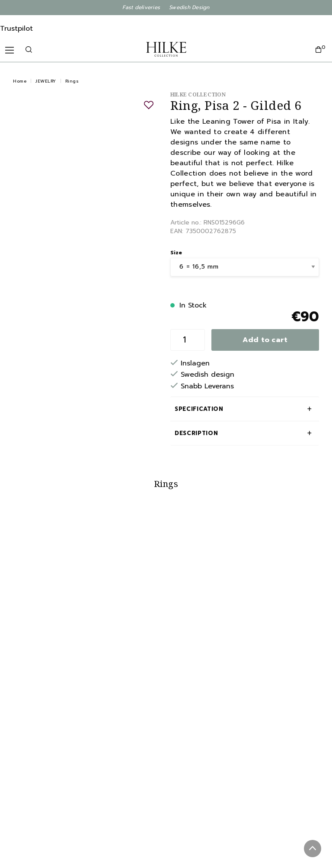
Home (20, 81)
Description (196, 433)
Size (176, 253)
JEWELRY (46, 81)
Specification (199, 409)
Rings (72, 81)
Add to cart (265, 340)
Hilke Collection (198, 94)
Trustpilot (16, 29)
